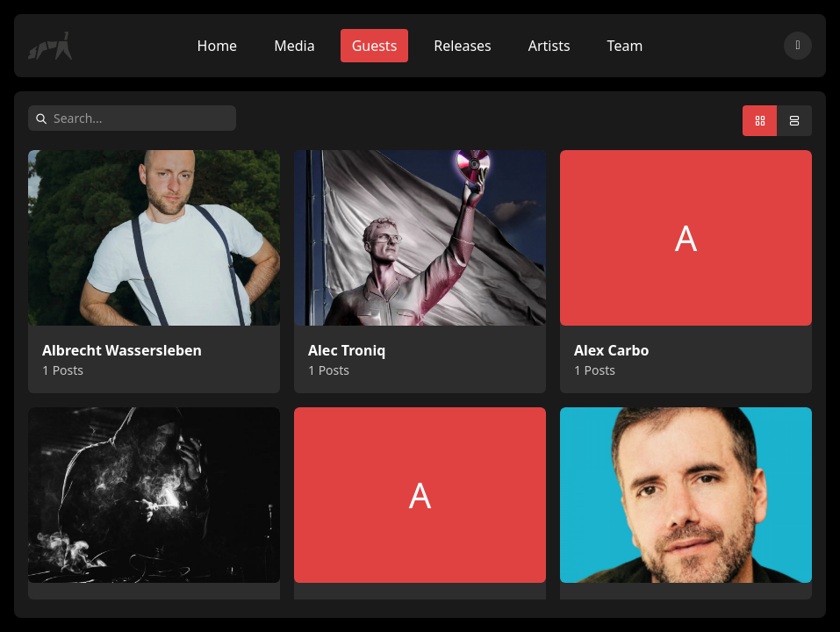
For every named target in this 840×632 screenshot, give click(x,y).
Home (218, 46)
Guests (375, 46)
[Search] (141, 118)
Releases (462, 46)
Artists (549, 46)
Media (294, 46)
